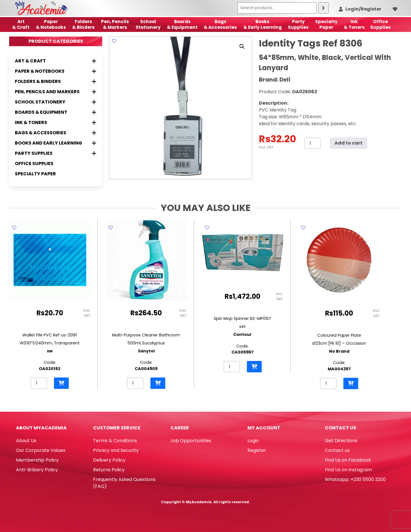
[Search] (324, 8)
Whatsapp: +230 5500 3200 (355, 479)
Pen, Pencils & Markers (115, 24)
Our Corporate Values (41, 450)
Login (253, 441)
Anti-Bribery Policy (37, 470)
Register (257, 450)
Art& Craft (21, 24)
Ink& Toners (354, 24)
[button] (242, 46)
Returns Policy (109, 470)
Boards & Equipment (182, 24)
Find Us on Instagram (348, 470)
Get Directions (341, 441)
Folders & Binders (83, 24)
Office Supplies (34, 164)
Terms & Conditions (115, 441)
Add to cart (348, 143)
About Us (26, 441)
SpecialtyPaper (326, 24)
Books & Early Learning (263, 24)
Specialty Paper (35, 174)
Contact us (337, 450)
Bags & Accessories (220, 24)
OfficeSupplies (380, 24)
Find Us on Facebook (348, 460)
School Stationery (148, 24)
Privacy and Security (116, 450)
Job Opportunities (191, 441)
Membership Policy (37, 460)
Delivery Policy (109, 460)
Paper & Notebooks (51, 24)
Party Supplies (298, 24)
